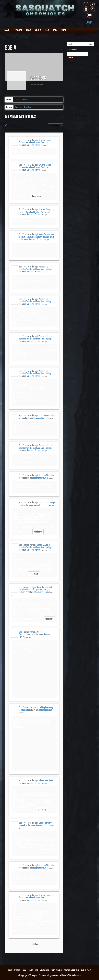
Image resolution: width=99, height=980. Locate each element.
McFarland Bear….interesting (32, 633)
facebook (86, 4)
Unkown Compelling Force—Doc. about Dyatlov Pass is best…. (37, 141)
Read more (36, 196)
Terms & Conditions (72, 970)
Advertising (45, 970)
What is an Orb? (45, 781)
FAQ (47, 30)
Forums (25, 100)
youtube (89, 15)
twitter (92, 4)
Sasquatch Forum (33, 145)
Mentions (18, 107)
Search (91, 44)
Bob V (21, 140)
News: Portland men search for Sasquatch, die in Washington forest (37, 236)
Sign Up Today (86, 970)
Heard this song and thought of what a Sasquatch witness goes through (35, 589)
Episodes (18, 30)
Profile (17, 100)
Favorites (27, 107)
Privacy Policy (57, 970)
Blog (29, 30)
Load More (34, 944)
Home (7, 30)
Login (89, 22)
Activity (9, 100)
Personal (9, 107)
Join (55, 30)
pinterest (92, 10)
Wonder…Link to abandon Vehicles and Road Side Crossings (36, 268)
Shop (64, 30)
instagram (86, 10)
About (38, 30)
